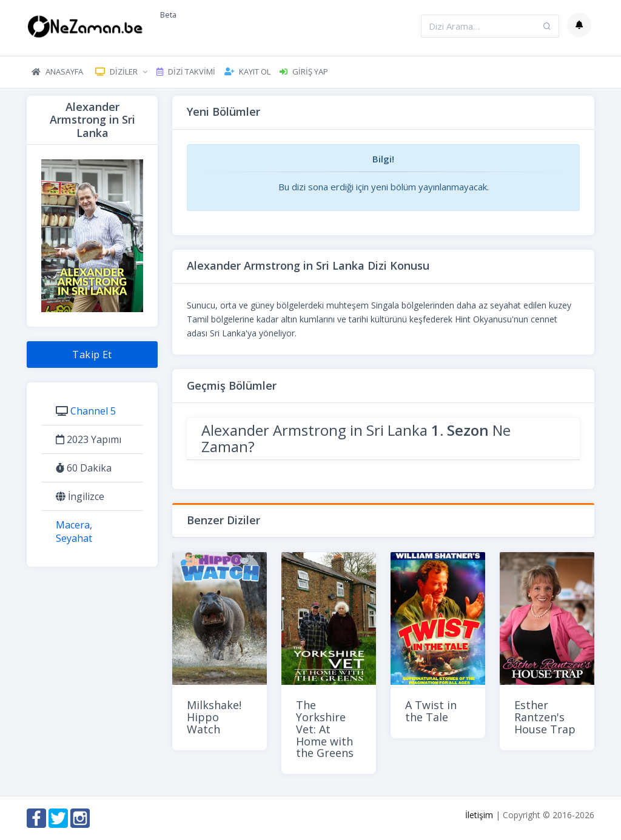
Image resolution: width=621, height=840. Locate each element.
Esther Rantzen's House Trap (545, 717)
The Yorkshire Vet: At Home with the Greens (325, 729)
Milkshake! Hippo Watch (214, 717)
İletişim (479, 815)
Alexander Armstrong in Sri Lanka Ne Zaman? (356, 438)
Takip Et (92, 355)
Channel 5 (93, 411)
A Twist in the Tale (431, 711)
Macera (73, 525)
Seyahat (74, 538)
